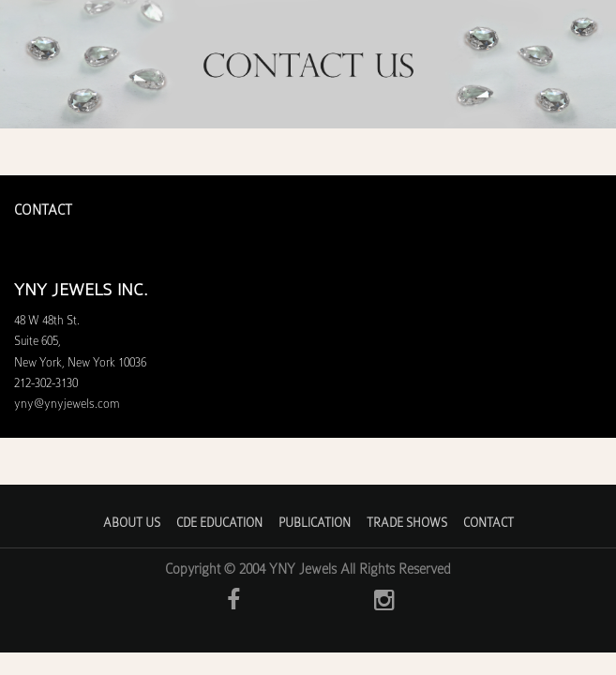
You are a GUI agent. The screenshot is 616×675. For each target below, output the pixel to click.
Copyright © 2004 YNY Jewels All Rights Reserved (308, 569)
